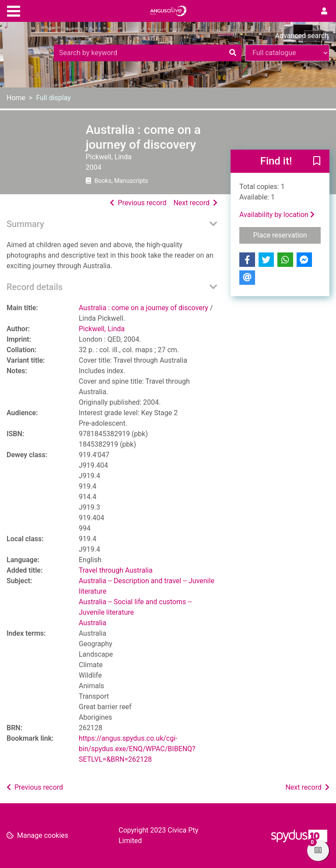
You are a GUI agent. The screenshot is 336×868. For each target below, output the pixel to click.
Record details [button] (35, 287)
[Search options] (287, 53)
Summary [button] (25, 224)
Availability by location (277, 215)
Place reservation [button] (287, 234)
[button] (317, 162)
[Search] (233, 53)
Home (16, 98)
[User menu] (324, 11)
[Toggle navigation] (14, 10)
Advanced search (302, 36)
